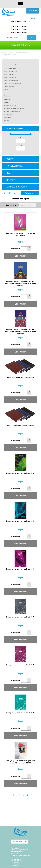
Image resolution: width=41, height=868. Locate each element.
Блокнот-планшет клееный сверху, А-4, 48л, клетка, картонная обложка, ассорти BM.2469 (21, 331)
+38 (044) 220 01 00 (22, 21)
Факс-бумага (8, 115)
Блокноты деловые (10, 68)
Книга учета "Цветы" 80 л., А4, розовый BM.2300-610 (20, 234)
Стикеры (6, 102)
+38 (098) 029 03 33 (22, 26)
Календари (7, 96)
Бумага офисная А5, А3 (11, 65)
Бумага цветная (9, 87)
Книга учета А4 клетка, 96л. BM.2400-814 (21, 521)
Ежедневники (8, 93)
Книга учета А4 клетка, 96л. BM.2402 (20, 425)
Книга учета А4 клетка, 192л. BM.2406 (20, 377)
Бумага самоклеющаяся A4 (12, 83)
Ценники (6, 121)
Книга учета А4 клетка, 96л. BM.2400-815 (21, 473)
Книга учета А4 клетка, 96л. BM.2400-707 (21, 665)
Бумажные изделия (22, 52)
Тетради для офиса (10, 105)
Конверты (7, 99)
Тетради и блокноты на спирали (14, 108)
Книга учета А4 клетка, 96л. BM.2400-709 (21, 617)
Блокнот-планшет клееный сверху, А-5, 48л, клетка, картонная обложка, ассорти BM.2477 (21, 283)
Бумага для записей (10, 74)
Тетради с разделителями (12, 111)
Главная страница (7, 52)
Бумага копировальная (11, 80)
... (17, 795)
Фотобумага (8, 118)
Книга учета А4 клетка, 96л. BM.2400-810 (21, 569)
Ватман (6, 90)
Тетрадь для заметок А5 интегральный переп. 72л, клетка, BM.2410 (21, 762)
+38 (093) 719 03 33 (22, 29)
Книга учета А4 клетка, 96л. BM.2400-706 (21, 713)
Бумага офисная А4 (10, 62)
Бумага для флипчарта (11, 77)
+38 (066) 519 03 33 (22, 32)
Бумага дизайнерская (11, 71)
